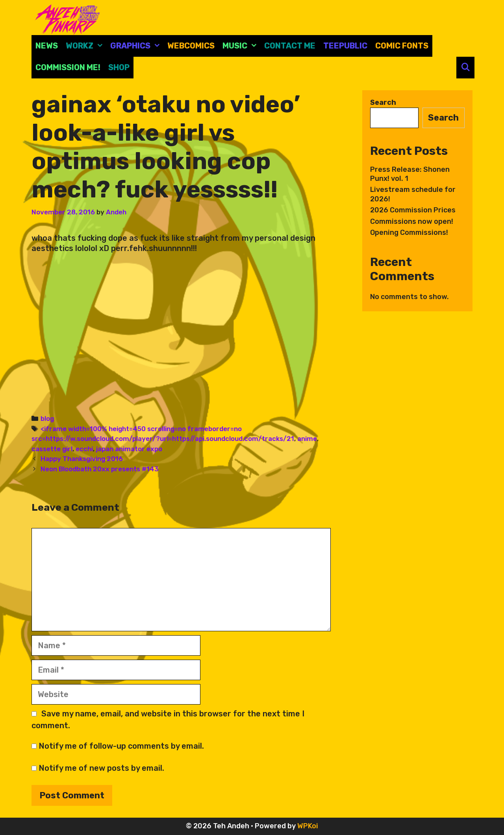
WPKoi (308, 826)
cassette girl (52, 449)
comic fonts (402, 46)
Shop (119, 67)
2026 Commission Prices (413, 210)
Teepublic (345, 46)
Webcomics (191, 46)
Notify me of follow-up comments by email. (121, 746)
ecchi (84, 449)
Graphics (137, 46)
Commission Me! (68, 67)
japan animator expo (129, 449)
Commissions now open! (412, 221)
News (47, 46)
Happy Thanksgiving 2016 (82, 459)
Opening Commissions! (409, 232)
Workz (86, 46)
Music (241, 46)
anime (307, 439)
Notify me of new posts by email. (101, 768)
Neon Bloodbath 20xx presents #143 (100, 469)
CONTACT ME (290, 46)
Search (383, 102)
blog (47, 418)
